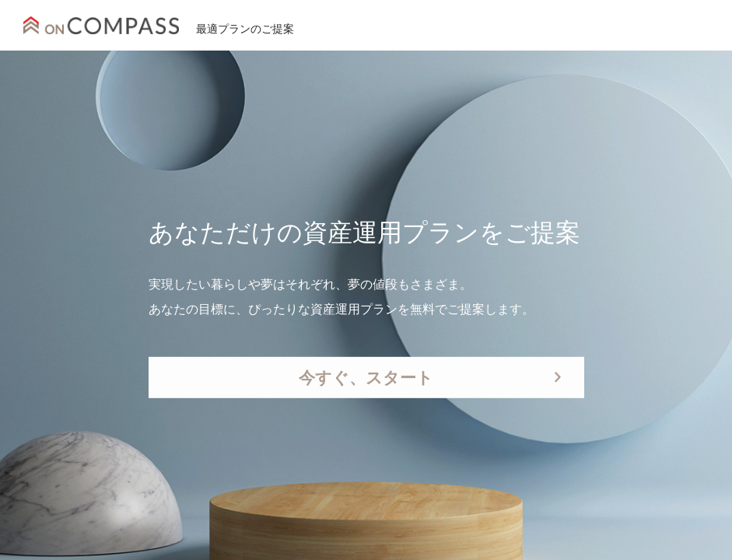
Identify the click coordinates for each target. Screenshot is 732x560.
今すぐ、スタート (366, 378)
